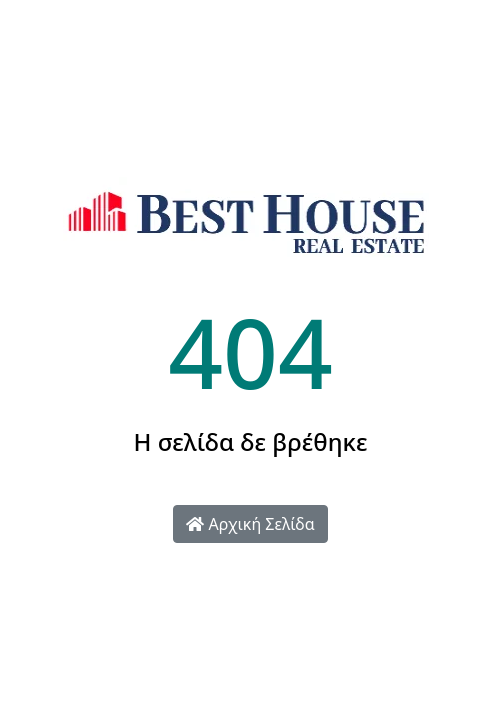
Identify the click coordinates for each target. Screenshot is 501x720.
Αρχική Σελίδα (250, 524)
